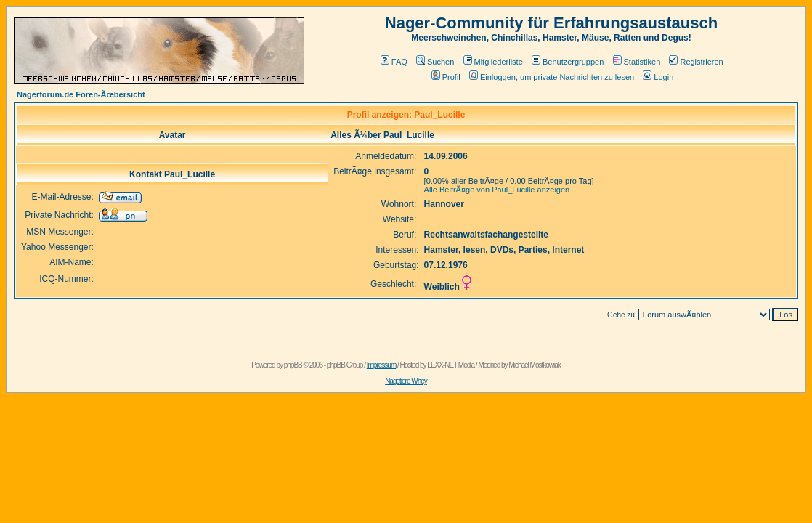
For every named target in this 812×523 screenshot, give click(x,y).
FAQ (394, 62)
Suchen (435, 62)
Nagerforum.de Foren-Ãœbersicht (81, 94)
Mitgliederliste (493, 62)
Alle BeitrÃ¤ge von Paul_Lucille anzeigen (497, 190)
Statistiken (637, 62)
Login (658, 77)
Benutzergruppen (568, 62)
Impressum (381, 365)
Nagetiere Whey (406, 381)
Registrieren (696, 62)
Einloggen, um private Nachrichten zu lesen (552, 77)
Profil (446, 77)
